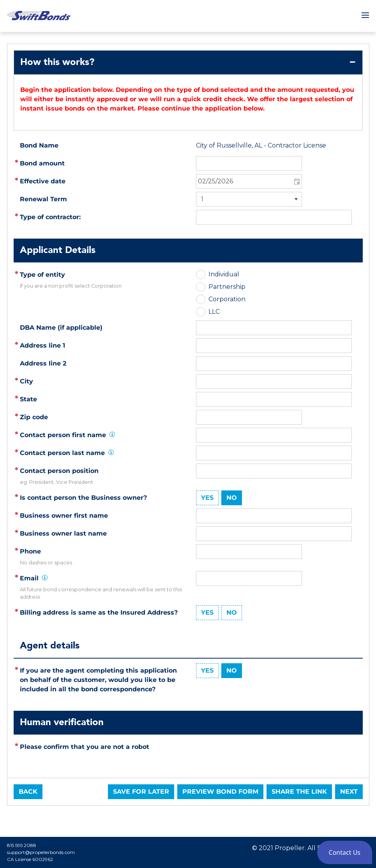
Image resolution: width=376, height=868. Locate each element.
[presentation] (255, 755)
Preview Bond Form (220, 792)
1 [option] (202, 199)
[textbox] (274, 346)
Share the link (299, 792)
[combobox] (249, 181)
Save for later (141, 792)
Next (349, 792)
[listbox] (249, 199)
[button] (296, 181)
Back (28, 792)
